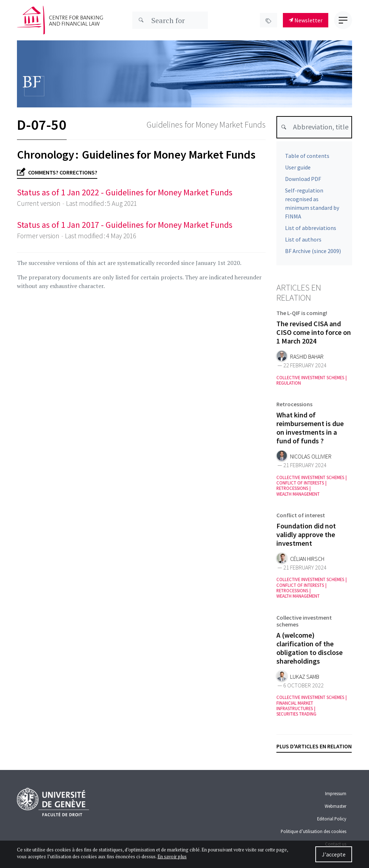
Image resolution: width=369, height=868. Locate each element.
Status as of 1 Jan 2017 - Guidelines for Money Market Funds (125, 225)
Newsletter (306, 20)
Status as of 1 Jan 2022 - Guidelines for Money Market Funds (125, 192)
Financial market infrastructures (295, 707)
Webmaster (335, 806)
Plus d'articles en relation (314, 746)
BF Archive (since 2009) (313, 251)
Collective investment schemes (310, 379)
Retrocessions (294, 406)
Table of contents (307, 156)
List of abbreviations (311, 228)
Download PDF (303, 179)
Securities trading (296, 715)
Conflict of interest (301, 517)
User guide (298, 167)
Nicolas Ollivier (311, 458)
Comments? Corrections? (57, 173)
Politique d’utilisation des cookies (314, 831)
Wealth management (298, 495)
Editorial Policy (332, 819)
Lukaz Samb (305, 678)
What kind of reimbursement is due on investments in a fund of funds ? (310, 429)
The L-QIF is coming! (302, 314)
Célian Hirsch (307, 560)
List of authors (303, 239)
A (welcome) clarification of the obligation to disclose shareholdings (310, 649)
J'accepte (334, 854)
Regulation (289, 384)
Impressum (336, 793)
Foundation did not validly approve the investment (306, 536)
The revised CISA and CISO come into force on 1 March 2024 (314, 334)
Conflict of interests (300, 484)
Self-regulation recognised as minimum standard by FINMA (312, 203)
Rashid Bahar (307, 358)
